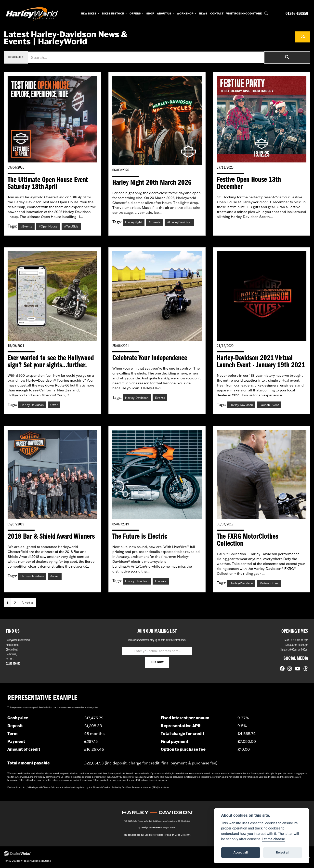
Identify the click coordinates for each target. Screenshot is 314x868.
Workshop (185, 13)
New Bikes (89, 13)
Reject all (283, 852)
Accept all (241, 852)
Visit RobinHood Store (244, 13)
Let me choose (273, 839)
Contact (217, 13)
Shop (150, 13)
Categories (16, 57)
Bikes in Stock (113, 13)
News (203, 13)
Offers (135, 13)
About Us (164, 13)
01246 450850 (297, 14)
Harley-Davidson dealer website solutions (27, 862)
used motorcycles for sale (158, 836)
